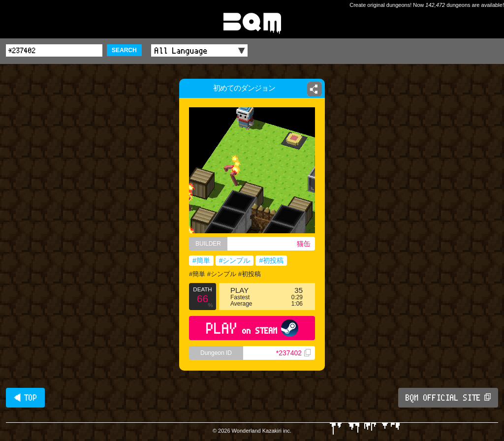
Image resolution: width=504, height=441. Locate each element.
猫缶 (304, 244)
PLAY (252, 328)
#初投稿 (271, 260)
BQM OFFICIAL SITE (448, 398)
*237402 (293, 353)
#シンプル (235, 260)
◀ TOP (25, 398)
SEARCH (124, 50)
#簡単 (201, 260)
